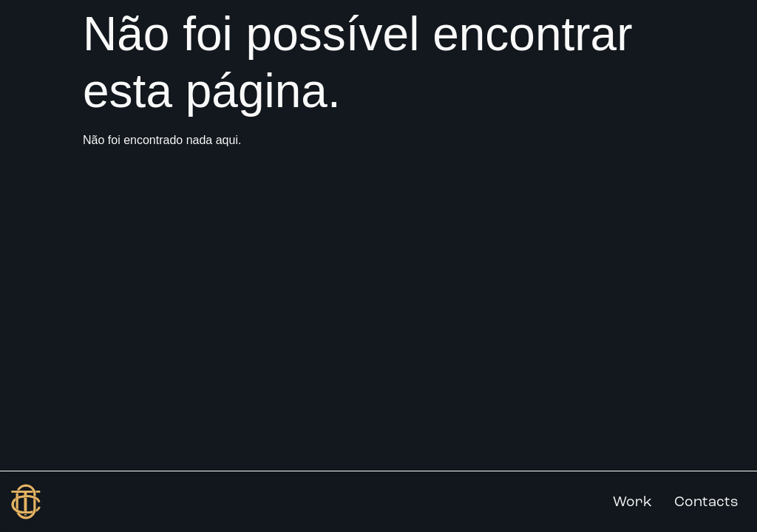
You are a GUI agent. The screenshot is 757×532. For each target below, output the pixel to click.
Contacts (706, 501)
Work (632, 501)
